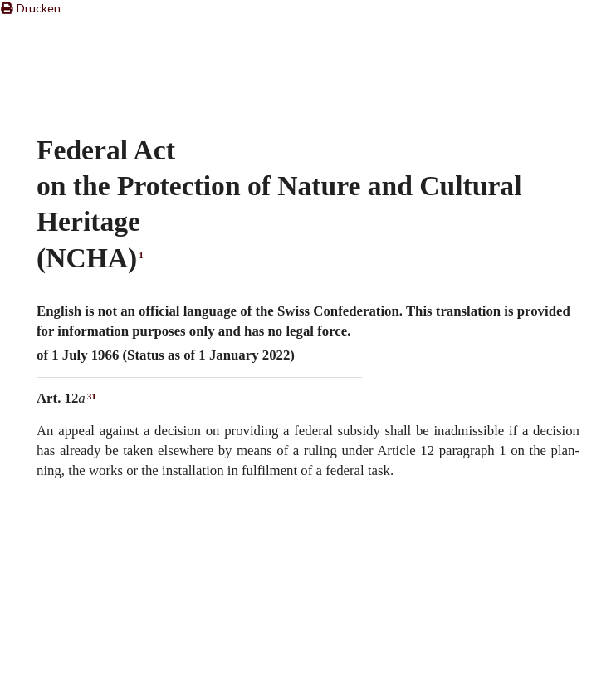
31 (92, 396)
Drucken (30, 8)
